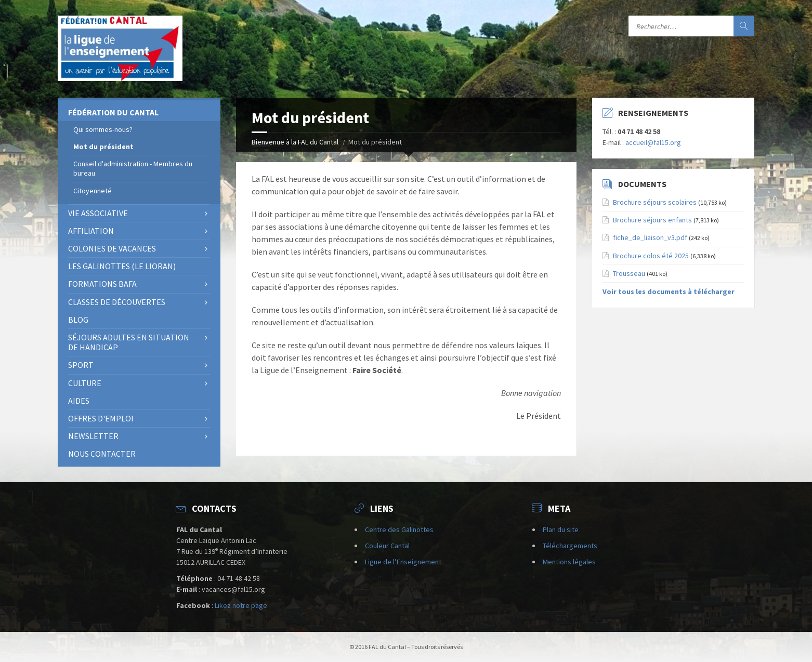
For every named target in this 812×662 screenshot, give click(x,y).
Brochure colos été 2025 (651, 256)
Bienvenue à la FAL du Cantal (295, 142)
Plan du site (561, 529)
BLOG (78, 320)
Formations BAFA (102, 284)
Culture (85, 383)
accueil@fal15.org (653, 142)
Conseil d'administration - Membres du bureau (133, 168)
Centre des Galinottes (399, 529)
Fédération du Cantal (113, 112)
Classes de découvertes (117, 302)
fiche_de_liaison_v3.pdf (650, 237)
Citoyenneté (93, 191)
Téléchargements (570, 546)
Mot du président (103, 147)
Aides (79, 401)
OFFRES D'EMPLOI (101, 418)
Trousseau (629, 273)
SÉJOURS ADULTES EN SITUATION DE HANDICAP (129, 342)
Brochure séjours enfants (652, 220)
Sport (81, 365)
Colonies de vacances (112, 248)
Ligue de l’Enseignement (403, 562)
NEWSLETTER (93, 436)
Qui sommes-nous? (103, 129)
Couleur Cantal (387, 546)
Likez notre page (241, 605)
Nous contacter (102, 454)
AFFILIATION (91, 231)
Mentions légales (569, 562)
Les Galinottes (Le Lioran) (122, 266)
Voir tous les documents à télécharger (669, 292)
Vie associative (98, 213)
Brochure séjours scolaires (655, 202)
